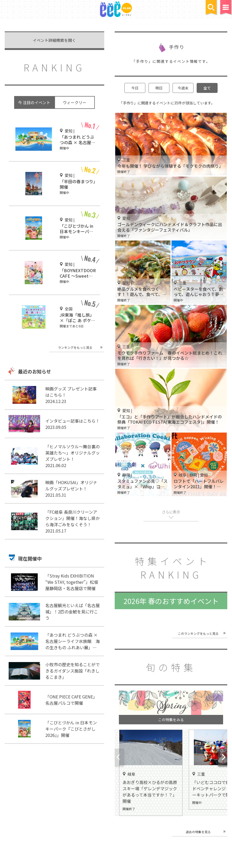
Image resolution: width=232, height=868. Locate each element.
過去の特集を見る (198, 832)
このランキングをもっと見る (198, 633)
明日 (159, 88)
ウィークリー (75, 102)
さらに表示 (171, 512)
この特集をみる (171, 720)
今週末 (183, 88)
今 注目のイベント (34, 102)
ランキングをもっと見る (75, 347)
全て (207, 88)
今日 (135, 88)
